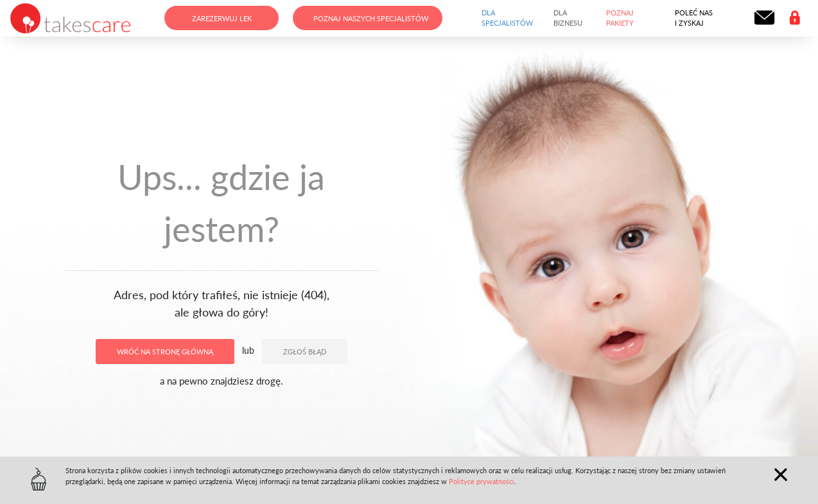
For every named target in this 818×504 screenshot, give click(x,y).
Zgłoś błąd (305, 352)
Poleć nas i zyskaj (694, 18)
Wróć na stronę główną (165, 352)
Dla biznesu (568, 18)
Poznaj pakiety (620, 18)
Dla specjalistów (507, 18)
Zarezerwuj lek (222, 18)
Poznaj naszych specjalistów (371, 18)
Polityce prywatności (482, 481)
